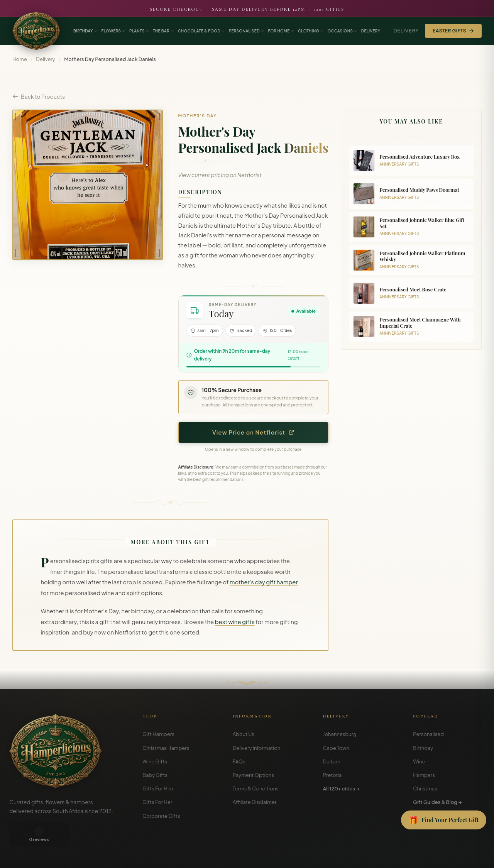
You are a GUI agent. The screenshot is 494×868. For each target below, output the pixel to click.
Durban (332, 761)
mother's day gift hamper (264, 582)
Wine (419, 761)
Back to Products (39, 96)
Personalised (428, 734)
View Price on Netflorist (253, 432)
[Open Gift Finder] (444, 820)
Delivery (406, 31)
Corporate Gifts (161, 816)
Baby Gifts (155, 775)
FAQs (239, 761)
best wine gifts (235, 622)
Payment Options (253, 775)
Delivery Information (256, 748)
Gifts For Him (158, 788)
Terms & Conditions (256, 788)
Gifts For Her (157, 802)
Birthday (423, 748)
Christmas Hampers (166, 748)
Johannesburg (340, 734)
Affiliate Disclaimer (255, 802)
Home (20, 59)
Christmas (425, 788)
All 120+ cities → (341, 788)
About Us (244, 734)
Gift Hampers (158, 734)
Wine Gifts (155, 761)
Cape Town (336, 748)
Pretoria (332, 775)
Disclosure (474, 857)
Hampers (424, 775)
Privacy (448, 857)
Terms (427, 857)
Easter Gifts (453, 31)
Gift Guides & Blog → (437, 802)
